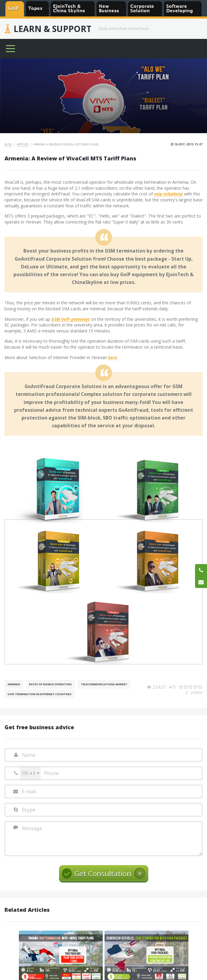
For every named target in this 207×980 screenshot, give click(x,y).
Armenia (14, 684)
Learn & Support (52, 29)
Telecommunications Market (104, 684)
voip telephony (168, 194)
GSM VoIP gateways (71, 319)
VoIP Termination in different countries (40, 694)
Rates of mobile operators (50, 684)
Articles (23, 144)
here (113, 358)
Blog (8, 144)
